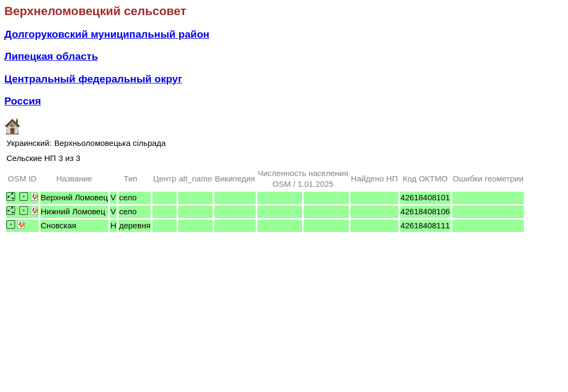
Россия (23, 101)
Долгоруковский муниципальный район (107, 34)
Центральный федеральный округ (93, 79)
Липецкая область (51, 56)
